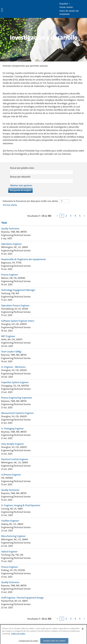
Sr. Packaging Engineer (12, 429)
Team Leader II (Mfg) (11, 352)
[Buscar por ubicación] (41, 181)
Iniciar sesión (66, 7)
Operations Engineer (11, 244)
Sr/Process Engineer (11, 475)
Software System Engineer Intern (18, 321)
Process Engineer (10, 275)
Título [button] (4, 223)
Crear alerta (10, 205)
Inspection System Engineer (15, 382)
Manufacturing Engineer (13, 536)
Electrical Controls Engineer (15, 459)
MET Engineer (8, 336)
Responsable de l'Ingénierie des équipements (23, 259)
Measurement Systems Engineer (17, 413)
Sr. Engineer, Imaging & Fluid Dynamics (21, 505)
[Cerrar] (83, 631)
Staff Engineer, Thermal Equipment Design (22, 598)
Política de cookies (18, 635)
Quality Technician (10, 229)
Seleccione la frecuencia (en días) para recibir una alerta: (30, 201)
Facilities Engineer (10, 521)
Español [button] (65, 4)
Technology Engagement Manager (18, 290)
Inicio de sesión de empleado (69, 12)
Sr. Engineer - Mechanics (13, 367)
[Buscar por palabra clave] (41, 172)
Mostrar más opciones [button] (21, 185)
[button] (14, 10)
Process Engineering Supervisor (17, 398)
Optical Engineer (9, 552)
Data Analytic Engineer (13, 444)
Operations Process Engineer (15, 305)
